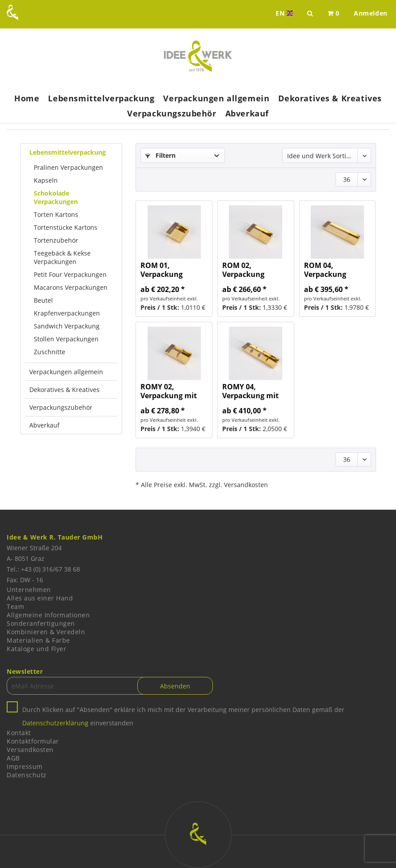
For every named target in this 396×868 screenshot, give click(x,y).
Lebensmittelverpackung (68, 152)
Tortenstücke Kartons (66, 227)
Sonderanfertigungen (41, 623)
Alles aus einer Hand (40, 598)
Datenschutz (27, 775)
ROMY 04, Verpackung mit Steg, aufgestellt (251, 391)
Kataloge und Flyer (36, 649)
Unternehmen (29, 590)
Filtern (160, 155)
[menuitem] (334, 13)
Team (15, 606)
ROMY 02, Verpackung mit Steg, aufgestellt (169, 391)
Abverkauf (44, 425)
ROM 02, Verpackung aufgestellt (243, 270)
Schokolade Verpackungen (56, 197)
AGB (13, 758)
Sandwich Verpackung (67, 326)
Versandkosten (30, 750)
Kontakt (19, 733)
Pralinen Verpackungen (68, 167)
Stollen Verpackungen (66, 339)
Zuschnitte (50, 352)
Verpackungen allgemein (66, 372)
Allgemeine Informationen (48, 615)
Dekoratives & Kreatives (64, 390)
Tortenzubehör (56, 240)
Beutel (43, 300)
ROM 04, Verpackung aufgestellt (325, 270)
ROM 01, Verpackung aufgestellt (162, 270)
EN (285, 13)
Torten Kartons (56, 214)
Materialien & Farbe (38, 640)
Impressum (25, 766)
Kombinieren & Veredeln (46, 632)
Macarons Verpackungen (71, 287)
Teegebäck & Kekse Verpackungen (62, 257)
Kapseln (46, 180)
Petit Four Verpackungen (70, 274)
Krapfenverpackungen (67, 313)
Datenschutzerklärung (55, 723)
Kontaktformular (33, 741)
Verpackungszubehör (61, 407)
